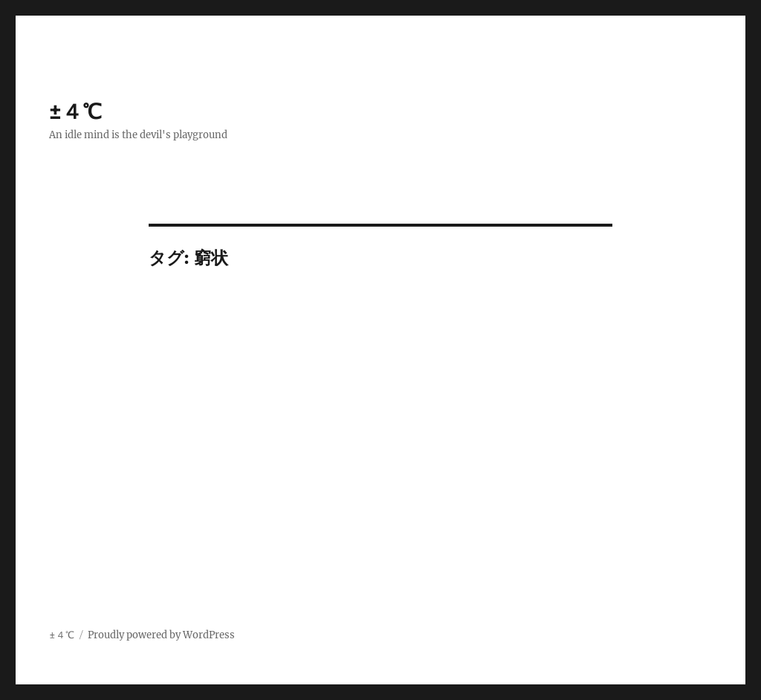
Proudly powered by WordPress (161, 635)
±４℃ (75, 111)
